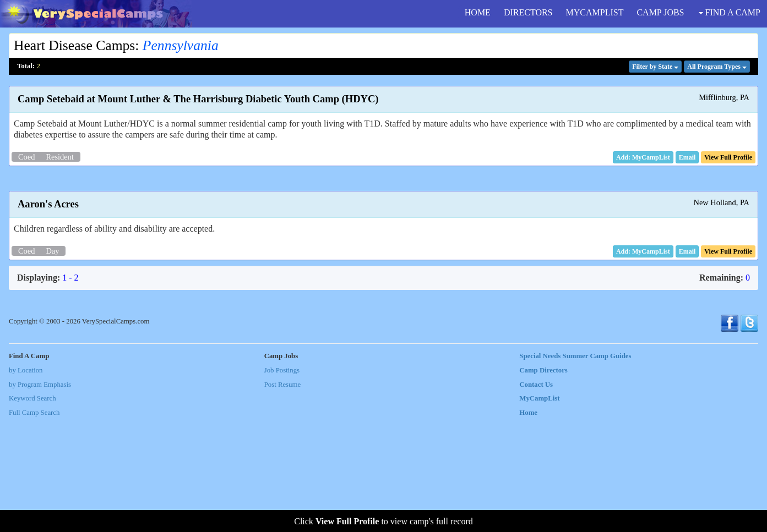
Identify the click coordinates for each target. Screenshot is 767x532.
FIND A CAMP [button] (730, 12)
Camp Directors (543, 482)
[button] (687, 157)
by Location (26, 482)
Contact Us (536, 497)
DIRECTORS (528, 12)
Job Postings (282, 482)
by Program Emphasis (40, 497)
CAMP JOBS (660, 12)
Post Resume (282, 497)
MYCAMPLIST (595, 12)
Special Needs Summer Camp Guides (575, 468)
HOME (478, 12)
